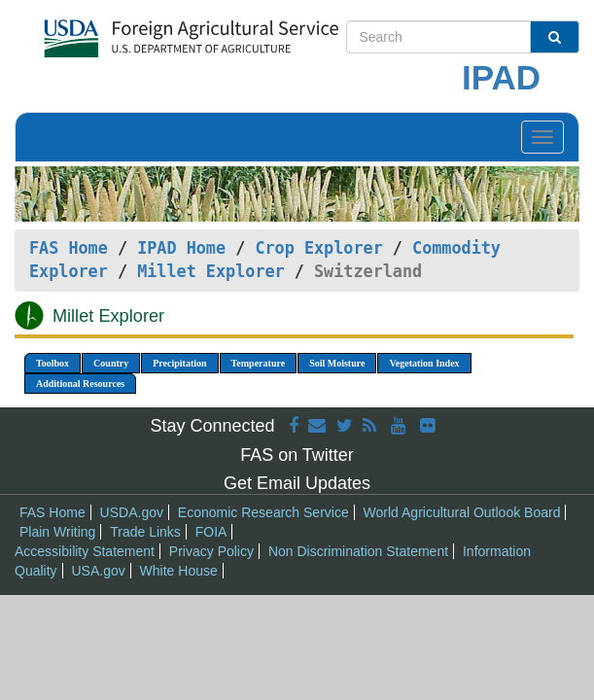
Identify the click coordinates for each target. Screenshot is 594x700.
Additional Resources (80, 384)
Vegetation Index (424, 363)
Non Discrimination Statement (358, 551)
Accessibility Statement (85, 551)
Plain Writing (57, 532)
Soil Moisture (337, 363)
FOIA (211, 532)
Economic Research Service (263, 512)
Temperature (259, 363)
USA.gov (98, 571)
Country (111, 363)
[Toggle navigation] (542, 137)
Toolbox (52, 363)
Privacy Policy (211, 551)
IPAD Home (181, 248)
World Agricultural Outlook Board (462, 512)
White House (179, 571)
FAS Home (69, 248)
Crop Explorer (318, 248)
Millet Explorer (211, 271)
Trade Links (145, 532)
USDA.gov (132, 512)
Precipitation (179, 363)
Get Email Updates (297, 483)
